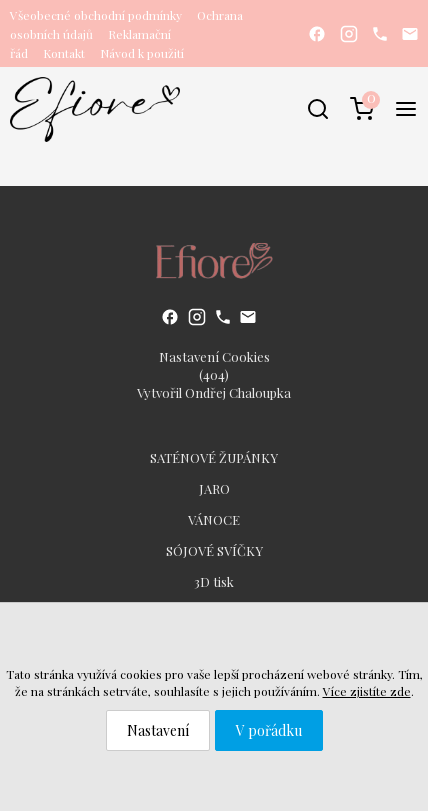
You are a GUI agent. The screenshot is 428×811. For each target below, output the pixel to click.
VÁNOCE (214, 519)
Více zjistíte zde (367, 691)
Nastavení (158, 730)
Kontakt (64, 53)
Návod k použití (142, 53)
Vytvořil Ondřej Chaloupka (214, 392)
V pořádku (269, 730)
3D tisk (214, 581)
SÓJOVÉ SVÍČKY (214, 550)
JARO (214, 488)
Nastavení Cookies (214, 356)
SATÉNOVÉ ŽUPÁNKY (214, 457)
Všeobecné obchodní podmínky (96, 15)
